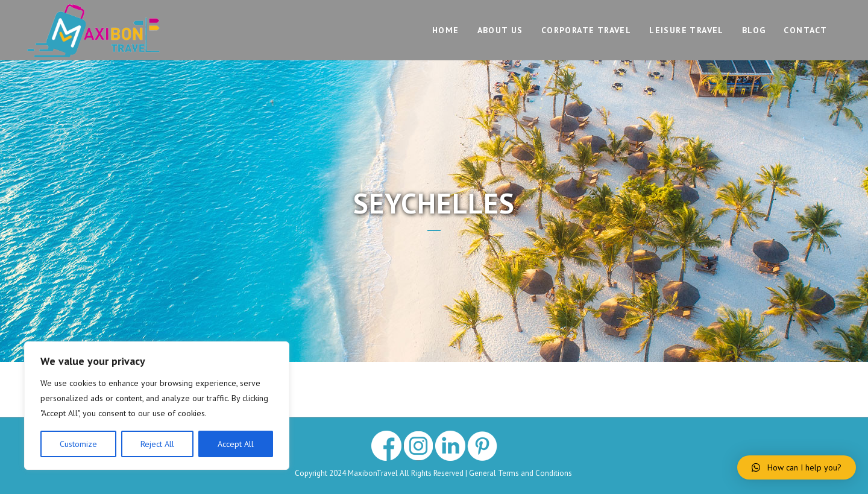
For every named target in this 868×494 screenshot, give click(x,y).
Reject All (157, 444)
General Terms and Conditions (521, 473)
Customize (78, 444)
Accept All (236, 444)
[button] (797, 467)
